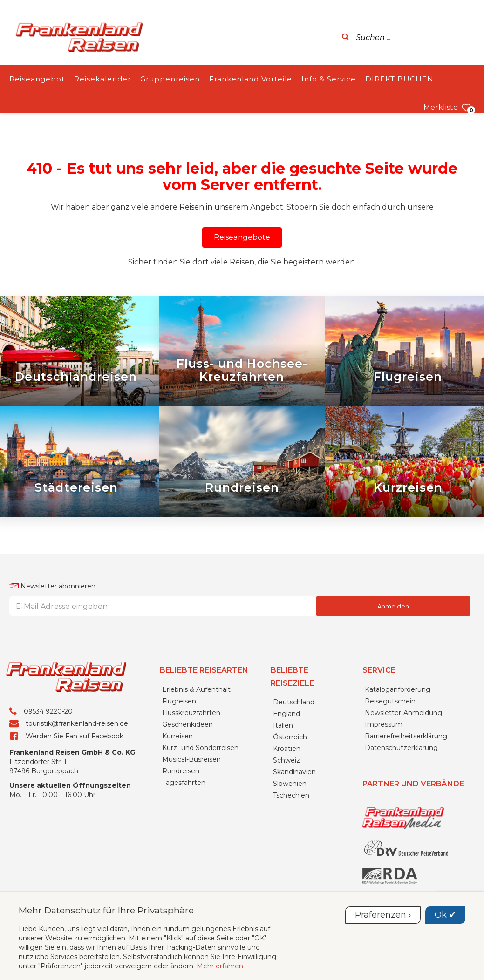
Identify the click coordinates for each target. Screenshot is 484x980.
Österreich (290, 737)
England (286, 714)
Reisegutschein (390, 701)
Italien (283, 725)
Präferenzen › (383, 915)
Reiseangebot (37, 79)
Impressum (384, 724)
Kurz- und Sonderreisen (200, 748)
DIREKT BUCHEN (399, 79)
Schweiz (286, 760)
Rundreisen (181, 771)
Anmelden (393, 606)
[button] (242, 237)
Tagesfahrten (184, 783)
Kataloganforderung (398, 689)
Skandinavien (294, 772)
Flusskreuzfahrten (191, 713)
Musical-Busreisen (191, 759)
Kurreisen (177, 736)
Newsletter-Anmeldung (403, 713)
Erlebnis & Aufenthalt (196, 689)
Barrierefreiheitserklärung (406, 736)
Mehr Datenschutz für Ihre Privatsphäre (106, 910)
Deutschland (294, 702)
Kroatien (287, 749)
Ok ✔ (445, 915)
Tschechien (291, 795)
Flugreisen (179, 701)
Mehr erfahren (220, 966)
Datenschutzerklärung (401, 748)
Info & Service (329, 79)
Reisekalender (102, 79)
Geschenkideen (187, 724)
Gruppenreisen (170, 79)
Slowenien (290, 784)
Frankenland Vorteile (251, 79)
